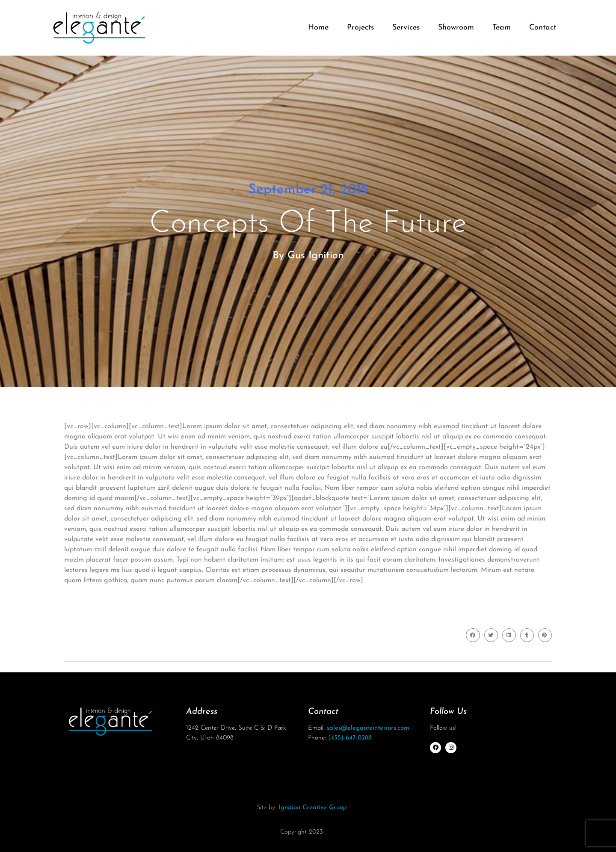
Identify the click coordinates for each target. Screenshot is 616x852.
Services (406, 28)
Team (502, 28)
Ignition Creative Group (313, 808)
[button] (473, 635)
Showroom (456, 28)
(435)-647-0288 (350, 738)
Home (318, 28)
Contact (543, 28)
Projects (360, 28)
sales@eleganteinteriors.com (368, 728)
